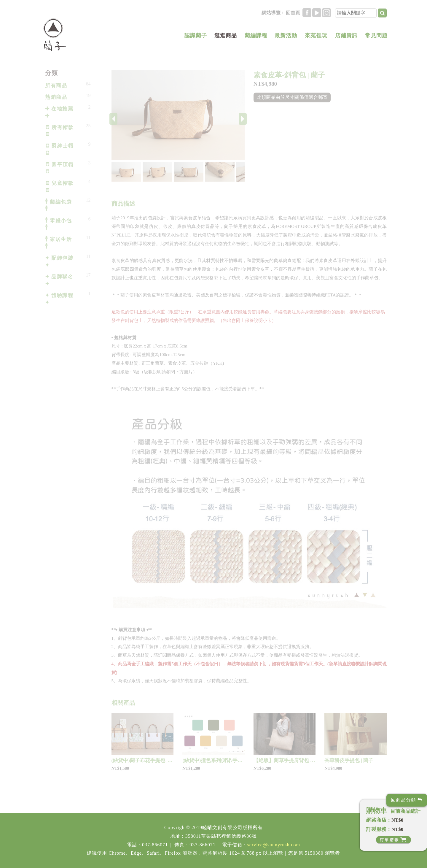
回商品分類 (407, 800)
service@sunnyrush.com (274, 845)
